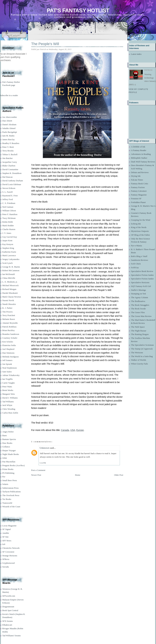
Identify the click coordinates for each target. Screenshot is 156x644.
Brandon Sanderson (11, 334)
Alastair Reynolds (10, 323)
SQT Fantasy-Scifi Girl (141, 286)
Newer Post (36, 475)
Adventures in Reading (141, 154)
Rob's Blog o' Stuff (139, 256)
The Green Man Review (141, 316)
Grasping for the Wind (141, 220)
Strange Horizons (10, 556)
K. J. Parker (7, 308)
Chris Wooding (9, 409)
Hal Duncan (7, 177)
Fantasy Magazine (139, 195)
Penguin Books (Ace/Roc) (13, 465)
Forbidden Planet (138, 202)
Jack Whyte (7, 405)
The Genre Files (138, 312)
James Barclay (8, 139)
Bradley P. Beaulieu (11, 143)
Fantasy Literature (139, 191)
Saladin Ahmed (9, 128)
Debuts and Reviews (140, 172)
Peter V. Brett (8, 147)
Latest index (136, 54)
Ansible (6, 533)
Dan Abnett (7, 121)
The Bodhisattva (138, 301)
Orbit (5, 458)
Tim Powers (7, 312)
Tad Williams (8, 402)
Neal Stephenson (10, 368)
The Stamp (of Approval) (142, 349)
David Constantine (10, 169)
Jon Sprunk (7, 364)
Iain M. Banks (8, 136)
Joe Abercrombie (10, 117)
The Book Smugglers (140, 305)
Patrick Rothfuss (9, 327)
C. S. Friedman (9, 203)
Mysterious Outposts (140, 231)
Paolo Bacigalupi (10, 132)
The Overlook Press (11, 495)
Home (78, 475)
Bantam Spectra (9, 439)
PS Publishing (8, 473)
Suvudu (6, 567)
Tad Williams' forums (11, 636)
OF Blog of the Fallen (140, 235)
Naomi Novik (8, 300)
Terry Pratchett (9, 315)
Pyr (4, 477)
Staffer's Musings (139, 290)
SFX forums (8, 621)
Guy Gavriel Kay (10, 237)
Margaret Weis (9, 394)
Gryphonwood (8, 563)
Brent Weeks (8, 390)
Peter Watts (7, 387)
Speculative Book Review (142, 271)
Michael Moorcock (10, 285)
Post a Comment (38, 470)
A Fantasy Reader (139, 150)
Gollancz (6, 447)
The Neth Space (138, 327)
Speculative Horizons (140, 282)
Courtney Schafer (10, 338)
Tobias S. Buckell (10, 154)
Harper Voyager (9, 450)
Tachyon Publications (11, 492)
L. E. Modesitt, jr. (10, 282)
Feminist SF (136, 199)
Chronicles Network (11, 548)
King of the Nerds (139, 227)
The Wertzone (137, 353)
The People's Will (45, 44)
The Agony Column (139, 297)
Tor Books (7, 499)
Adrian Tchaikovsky (11, 375)
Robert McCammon (11, 270)
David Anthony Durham (13, 181)
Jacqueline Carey (10, 162)
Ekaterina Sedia (9, 345)
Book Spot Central (10, 610)
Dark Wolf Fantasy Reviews (143, 162)
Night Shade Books (11, 454)
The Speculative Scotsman (142, 345)
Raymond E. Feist (10, 196)
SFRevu (6, 559)
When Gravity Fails (139, 364)
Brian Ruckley (8, 330)
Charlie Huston (9, 229)
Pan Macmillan (9, 462)
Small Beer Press (10, 480)
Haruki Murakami (10, 293)
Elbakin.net (7, 625)
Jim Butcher (7, 158)
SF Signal (6, 529)
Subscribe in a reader (9, 95)
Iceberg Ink (136, 224)
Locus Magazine (9, 526)
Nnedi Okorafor (9, 304)
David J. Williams (10, 398)
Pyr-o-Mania (136, 246)
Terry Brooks (8, 151)
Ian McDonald (8, 274)
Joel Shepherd (8, 349)
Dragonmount (8, 607)
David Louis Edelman (12, 184)
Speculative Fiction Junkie (142, 275)
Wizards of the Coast (11, 507)
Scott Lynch (7, 263)
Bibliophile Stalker (139, 158)
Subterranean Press (10, 488)
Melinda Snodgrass (11, 357)
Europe (80, 430)
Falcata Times (137, 180)
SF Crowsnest (8, 552)
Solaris (5, 484)
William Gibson (9, 211)
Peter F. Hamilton (10, 214)
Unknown (44, 448)
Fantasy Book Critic (140, 184)
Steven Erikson (9, 188)
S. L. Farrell (7, 192)
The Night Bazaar (139, 331)
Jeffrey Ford (8, 199)
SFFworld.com (9, 596)
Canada (65, 430)
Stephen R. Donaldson (12, 173)
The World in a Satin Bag (142, 356)
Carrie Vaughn (8, 383)
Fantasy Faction (138, 187)
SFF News (7, 541)
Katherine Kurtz (9, 252)
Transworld (7, 503)
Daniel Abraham (9, 124)
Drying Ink (136, 176)
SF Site (5, 537)
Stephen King (8, 248)
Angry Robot (8, 432)
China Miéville (9, 278)
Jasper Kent (7, 240)
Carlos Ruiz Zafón (10, 413)
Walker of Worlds (139, 360)
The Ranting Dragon (140, 334)
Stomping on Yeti (139, 294)
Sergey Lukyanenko (11, 259)
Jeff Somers (7, 360)
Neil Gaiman (8, 207)
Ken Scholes (8, 342)
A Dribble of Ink (138, 147)
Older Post (119, 475)
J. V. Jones (7, 233)
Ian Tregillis (7, 379)
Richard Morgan (9, 289)
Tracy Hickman (9, 218)
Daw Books (7, 443)
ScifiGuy (135, 267)
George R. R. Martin (11, 267)
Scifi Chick (136, 264)
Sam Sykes (7, 372)
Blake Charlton (9, 166)
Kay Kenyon (8, 244)
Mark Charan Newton (12, 297)
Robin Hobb (8, 222)
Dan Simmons (8, 353)
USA (73, 430)
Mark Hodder (8, 225)
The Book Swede (138, 309)
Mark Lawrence (9, 255)
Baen (5, 435)
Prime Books (8, 469)
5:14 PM (43, 463)
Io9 (4, 544)
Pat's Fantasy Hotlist (78, 10)
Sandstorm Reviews (140, 260)
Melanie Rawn (9, 319)
